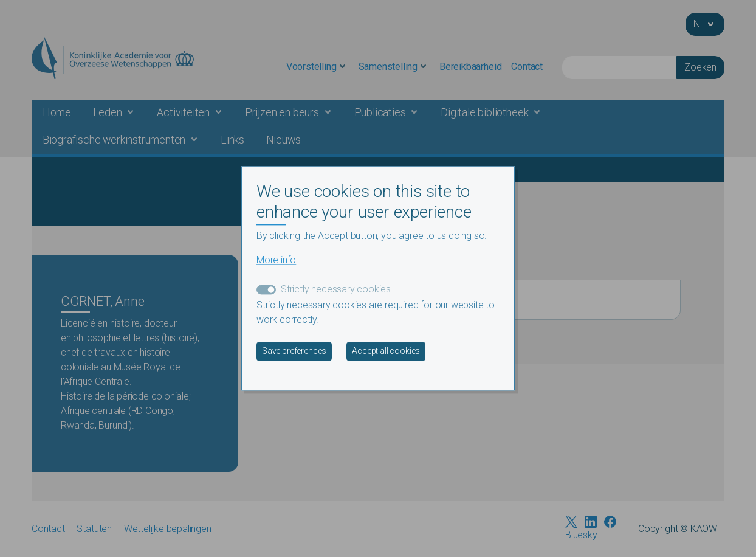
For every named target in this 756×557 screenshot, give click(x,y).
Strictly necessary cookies (336, 290)
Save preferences (294, 351)
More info (276, 261)
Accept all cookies (386, 351)
